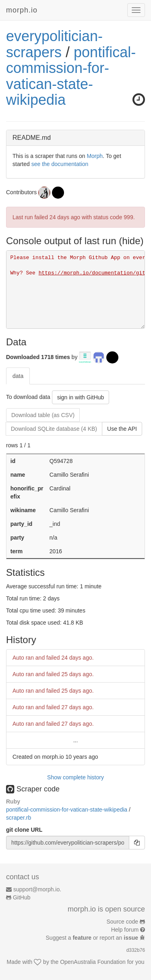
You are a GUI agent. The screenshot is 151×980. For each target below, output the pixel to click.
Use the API (122, 429)
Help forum (125, 930)
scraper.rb (19, 818)
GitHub (22, 897)
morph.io (22, 10)
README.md (32, 138)
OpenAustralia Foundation (93, 962)
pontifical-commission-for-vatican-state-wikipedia (71, 76)
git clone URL (24, 830)
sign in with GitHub (81, 397)
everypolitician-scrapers (54, 44)
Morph (95, 156)
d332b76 (136, 950)
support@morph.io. (37, 889)
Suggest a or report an (93, 938)
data (18, 376)
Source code (123, 922)
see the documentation (60, 164)
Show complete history (75, 777)
